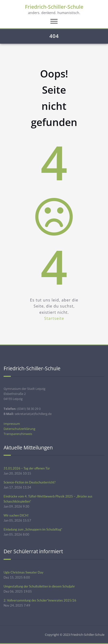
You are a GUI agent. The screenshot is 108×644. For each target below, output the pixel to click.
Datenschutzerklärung (19, 429)
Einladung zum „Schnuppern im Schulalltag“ (33, 529)
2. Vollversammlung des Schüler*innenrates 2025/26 (40, 600)
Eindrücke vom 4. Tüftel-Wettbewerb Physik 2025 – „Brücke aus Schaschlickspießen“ (48, 499)
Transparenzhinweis (18, 434)
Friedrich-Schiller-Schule (54, 7)
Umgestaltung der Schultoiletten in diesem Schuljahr (39, 586)
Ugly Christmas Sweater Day (24, 572)
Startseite (54, 318)
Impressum (12, 424)
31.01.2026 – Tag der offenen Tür (27, 468)
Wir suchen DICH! (16, 515)
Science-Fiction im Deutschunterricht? (30, 482)
